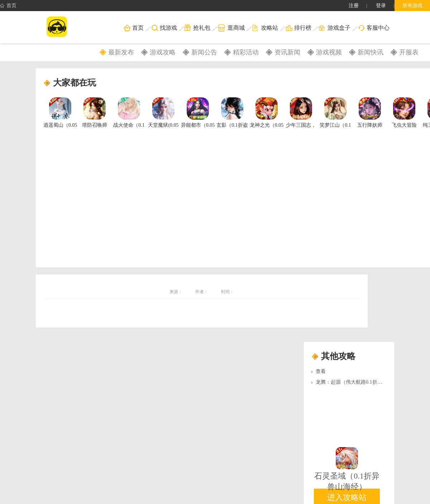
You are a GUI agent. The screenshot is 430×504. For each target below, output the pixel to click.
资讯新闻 (287, 52)
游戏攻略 (163, 52)
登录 (381, 6)
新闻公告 (204, 52)
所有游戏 (412, 6)
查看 (321, 371)
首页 (8, 6)
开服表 (409, 52)
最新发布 (121, 52)
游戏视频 (329, 52)
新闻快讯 (371, 52)
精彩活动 (246, 52)
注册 (354, 6)
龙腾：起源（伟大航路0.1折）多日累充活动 (364, 382)
